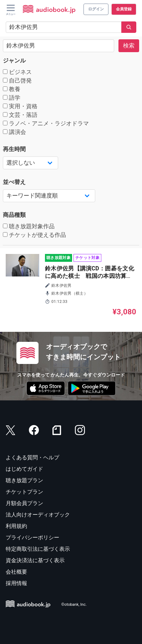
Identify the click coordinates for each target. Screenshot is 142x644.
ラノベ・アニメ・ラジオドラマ (46, 123)
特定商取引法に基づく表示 (38, 549)
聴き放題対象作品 (29, 226)
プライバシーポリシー (32, 538)
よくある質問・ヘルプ (32, 458)
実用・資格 (20, 106)
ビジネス (17, 72)
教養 (12, 89)
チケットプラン (24, 492)
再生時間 (14, 149)
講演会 (14, 132)
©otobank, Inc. (74, 605)
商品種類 (14, 215)
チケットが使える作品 (34, 235)
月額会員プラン (24, 503)
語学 (12, 98)
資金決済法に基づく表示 (35, 560)
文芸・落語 (20, 115)
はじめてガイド (24, 469)
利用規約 (16, 526)
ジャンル (14, 61)
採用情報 (16, 583)
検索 (129, 46)
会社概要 (16, 572)
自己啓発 (17, 81)
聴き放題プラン (24, 480)
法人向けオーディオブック (38, 515)
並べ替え (14, 182)
